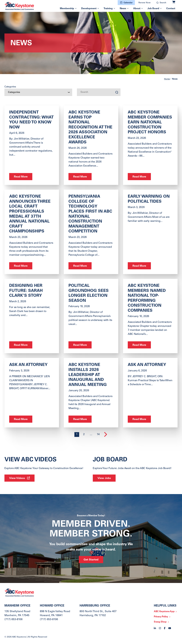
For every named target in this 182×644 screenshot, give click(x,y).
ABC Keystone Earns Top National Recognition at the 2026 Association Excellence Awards (90, 128)
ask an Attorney (147, 365)
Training (108, 9)
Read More (21, 177)
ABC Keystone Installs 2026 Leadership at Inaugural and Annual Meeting (88, 375)
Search (163, 3)
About (137, 9)
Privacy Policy (161, 617)
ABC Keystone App (164, 612)
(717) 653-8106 (13, 620)
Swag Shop (160, 622)
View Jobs (104, 478)
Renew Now (145, 3)
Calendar (128, 3)
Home (167, 79)
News (123, 9)
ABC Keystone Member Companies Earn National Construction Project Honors (150, 123)
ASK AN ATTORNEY (28, 365)
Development (89, 9)
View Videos (17, 478)
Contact (171, 9)
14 (98, 435)
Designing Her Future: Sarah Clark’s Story (26, 291)
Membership (67, 9)
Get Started (91, 560)
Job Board (153, 9)
